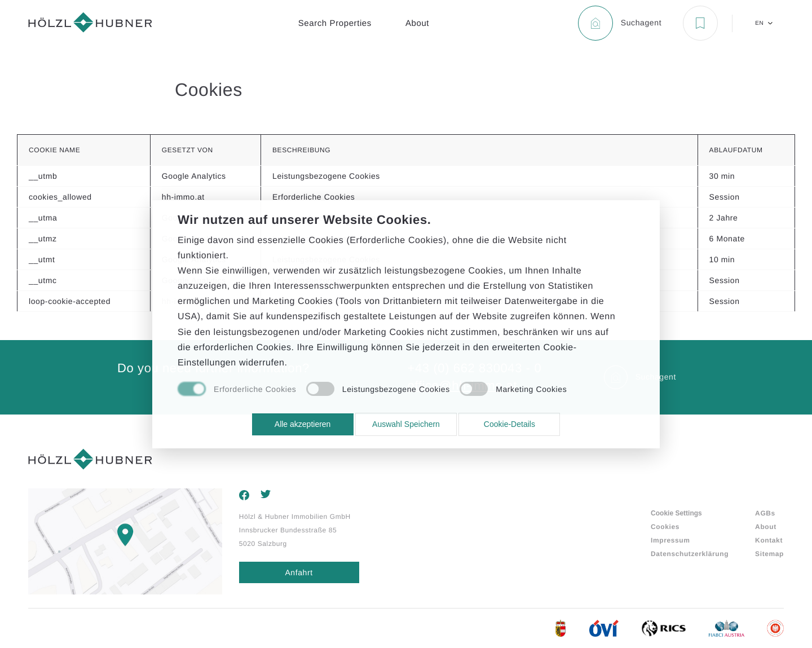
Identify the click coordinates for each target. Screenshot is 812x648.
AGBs (765, 513)
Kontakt (769, 540)
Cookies (665, 527)
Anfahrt (299, 572)
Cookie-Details (509, 424)
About (417, 23)
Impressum (670, 540)
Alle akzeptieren (303, 424)
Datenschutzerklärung (690, 554)
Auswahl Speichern (406, 424)
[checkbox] (237, 390)
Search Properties (335, 23)
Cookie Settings (676, 513)
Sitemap (769, 554)
